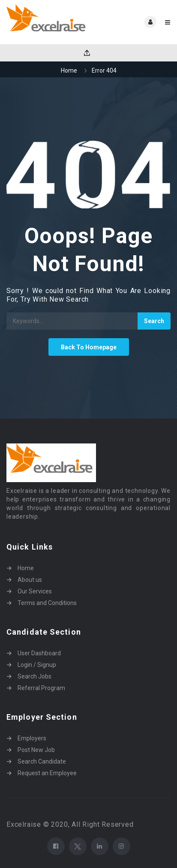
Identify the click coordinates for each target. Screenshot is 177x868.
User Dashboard (39, 653)
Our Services (35, 591)
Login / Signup (37, 665)
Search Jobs (34, 676)
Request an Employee (47, 773)
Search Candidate (42, 761)
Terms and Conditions (47, 603)
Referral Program (41, 688)
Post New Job (36, 750)
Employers (32, 738)
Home (69, 70)
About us (30, 580)
